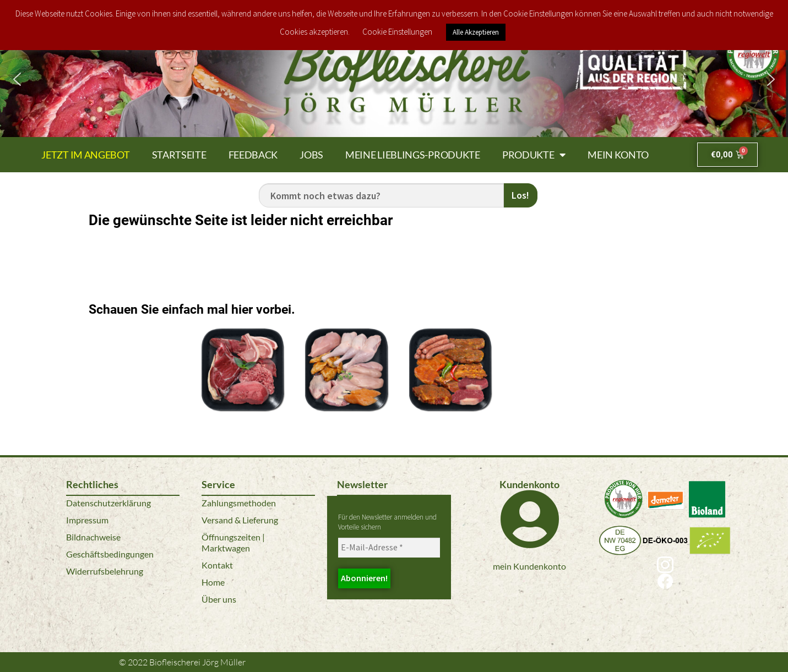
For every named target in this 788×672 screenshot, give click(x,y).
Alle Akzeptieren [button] (476, 32)
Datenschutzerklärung (108, 503)
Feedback (253, 155)
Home (213, 582)
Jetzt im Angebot (85, 155)
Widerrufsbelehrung (105, 571)
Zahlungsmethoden (239, 503)
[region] (394, 79)
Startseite (179, 155)
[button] (17, 79)
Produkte (534, 155)
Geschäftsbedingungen (110, 554)
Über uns (219, 599)
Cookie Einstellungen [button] (397, 32)
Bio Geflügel (346, 428)
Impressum (87, 520)
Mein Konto (618, 155)
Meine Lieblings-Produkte (413, 155)
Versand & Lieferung (240, 520)
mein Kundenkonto (529, 566)
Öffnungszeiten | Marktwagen (233, 542)
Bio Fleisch (243, 428)
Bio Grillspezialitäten (450, 428)
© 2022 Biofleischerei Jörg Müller (182, 662)
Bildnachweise (93, 537)
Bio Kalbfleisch (554, 344)
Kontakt (217, 565)
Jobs (311, 155)
